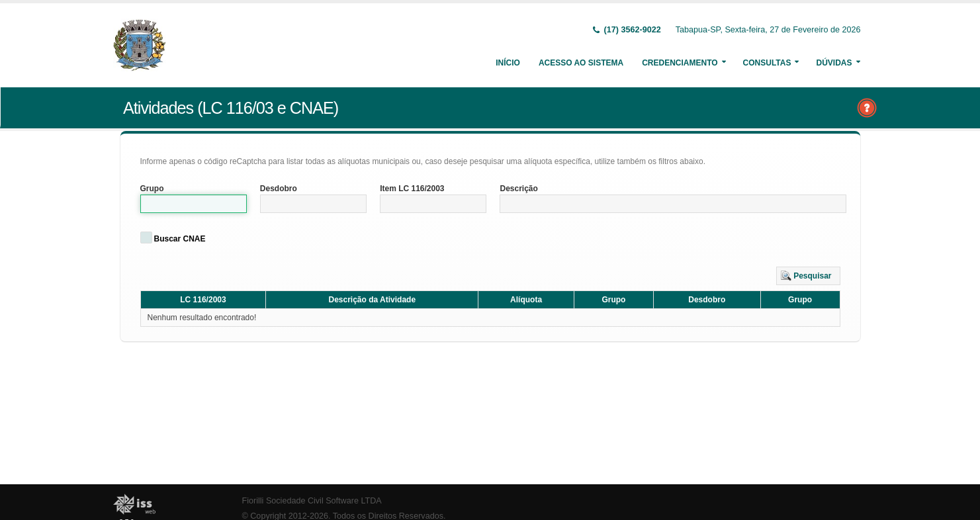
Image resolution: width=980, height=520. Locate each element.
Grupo (152, 189)
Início (508, 63)
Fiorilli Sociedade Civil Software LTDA (312, 501)
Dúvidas (834, 63)
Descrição (518, 189)
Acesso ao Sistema (581, 63)
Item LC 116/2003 (412, 189)
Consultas (767, 63)
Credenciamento (680, 63)
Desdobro (279, 189)
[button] (808, 276)
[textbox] (194, 204)
